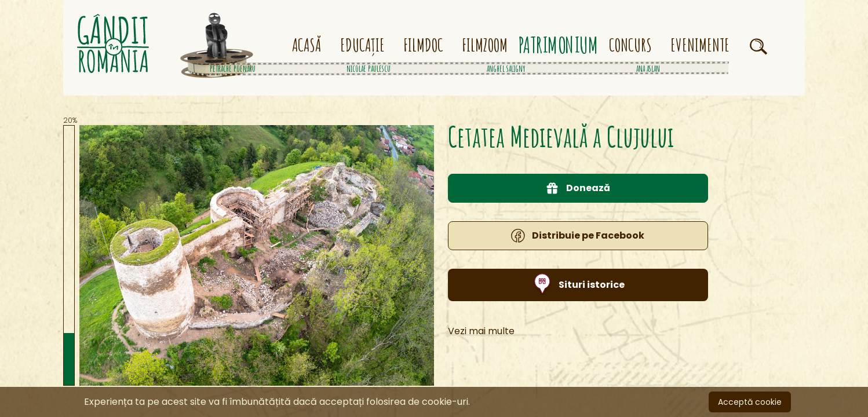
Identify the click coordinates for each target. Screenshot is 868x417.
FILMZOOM (485, 45)
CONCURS (630, 45)
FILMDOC (423, 45)
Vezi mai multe (481, 345)
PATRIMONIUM (559, 45)
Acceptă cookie (750, 402)
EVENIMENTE (700, 45)
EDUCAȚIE (362, 45)
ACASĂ (307, 45)
